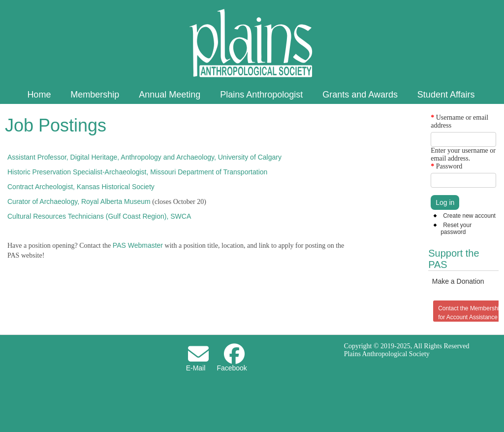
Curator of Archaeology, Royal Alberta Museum (79, 201)
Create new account (469, 216)
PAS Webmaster (138, 245)
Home (39, 95)
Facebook (232, 368)
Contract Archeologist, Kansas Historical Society (81, 187)
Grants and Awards (360, 95)
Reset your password (456, 229)
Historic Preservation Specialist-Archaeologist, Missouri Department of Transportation (137, 172)
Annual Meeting (170, 95)
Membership (95, 95)
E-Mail (196, 368)
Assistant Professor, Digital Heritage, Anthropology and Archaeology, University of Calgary (144, 157)
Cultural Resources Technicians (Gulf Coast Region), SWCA (99, 216)
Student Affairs (446, 95)
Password (446, 166)
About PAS (251, 114)
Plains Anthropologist (261, 95)
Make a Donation (458, 281)
